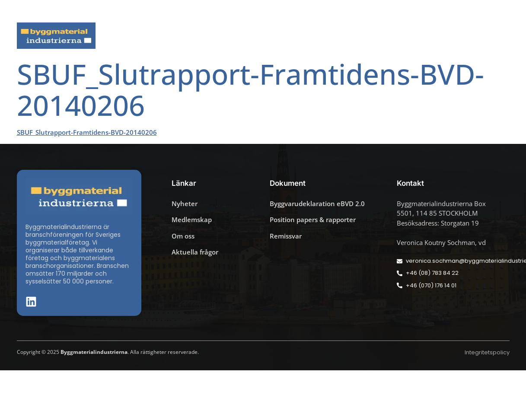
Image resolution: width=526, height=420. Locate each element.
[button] (507, 11)
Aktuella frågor (214, 36)
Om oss (491, 36)
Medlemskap (431, 36)
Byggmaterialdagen (293, 36)
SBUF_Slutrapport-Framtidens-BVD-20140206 (87, 132)
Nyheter (155, 36)
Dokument (365, 36)
